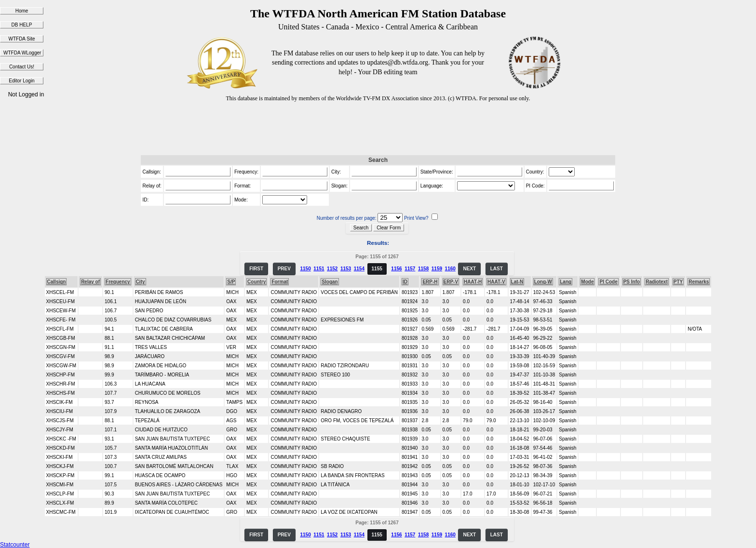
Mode (587, 282)
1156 (396, 269)
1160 (450, 269)
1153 (346, 269)
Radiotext (657, 282)
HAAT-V (496, 282)
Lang (566, 282)
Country (256, 282)
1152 (332, 269)
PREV (284, 269)
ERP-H (430, 282)
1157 (410, 269)
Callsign (57, 282)
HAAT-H (473, 282)
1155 (377, 269)
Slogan (330, 282)
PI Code (608, 282)
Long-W (543, 282)
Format (280, 282)
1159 (437, 269)
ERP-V (451, 282)
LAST (497, 269)
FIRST (256, 269)
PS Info (632, 282)
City (141, 282)
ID (405, 282)
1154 (359, 269)
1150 (305, 269)
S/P (231, 282)
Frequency (118, 282)
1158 (423, 269)
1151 (319, 269)
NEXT (469, 269)
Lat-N (517, 282)
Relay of (90, 282)
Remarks (699, 282)
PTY (678, 282)
